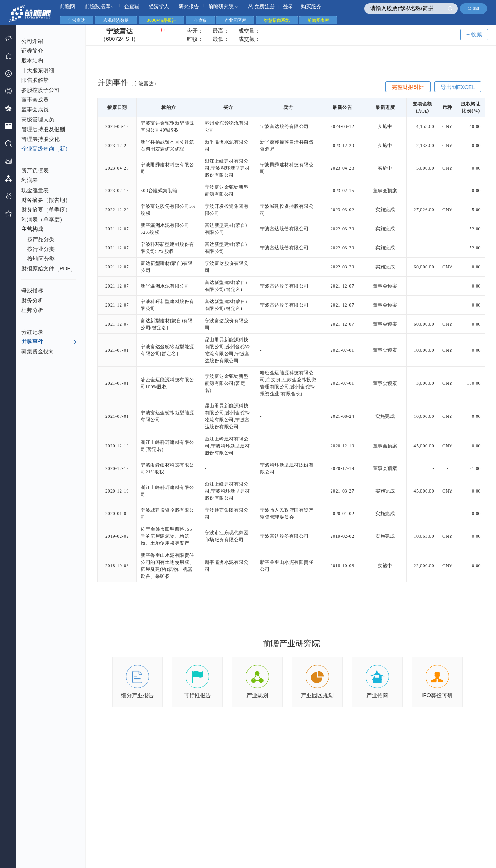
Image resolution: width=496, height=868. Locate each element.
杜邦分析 (32, 310)
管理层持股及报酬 (43, 129)
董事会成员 (35, 100)
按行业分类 (41, 249)
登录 (288, 6)
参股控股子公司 (40, 90)
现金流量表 (35, 190)
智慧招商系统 (277, 20)
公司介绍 (32, 41)
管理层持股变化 (40, 139)
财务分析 (32, 300)
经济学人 (159, 6)
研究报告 (189, 6)
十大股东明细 (38, 70)
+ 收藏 (474, 34)
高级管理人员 (38, 119)
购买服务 (311, 6)
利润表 (30, 180)
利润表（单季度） (43, 219)
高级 (474, 9)
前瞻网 (68, 6)
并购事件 (49, 342)
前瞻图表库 (318, 20)
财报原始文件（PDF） (49, 268)
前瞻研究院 (223, 6)
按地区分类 (41, 259)
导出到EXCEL (458, 87)
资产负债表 (35, 170)
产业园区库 (235, 20)
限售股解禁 (35, 80)
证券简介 (32, 51)
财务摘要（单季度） (46, 210)
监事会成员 (35, 109)
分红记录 (32, 332)
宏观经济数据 (116, 20)
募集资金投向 (38, 351)
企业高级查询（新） (46, 149)
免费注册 (261, 6)
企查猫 (132, 6)
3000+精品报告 (161, 20)
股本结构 (32, 60)
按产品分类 (41, 239)
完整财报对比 (408, 87)
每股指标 (32, 290)
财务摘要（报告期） (46, 200)
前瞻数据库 (100, 6)
